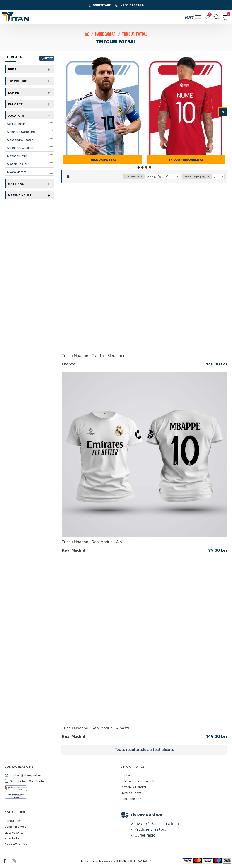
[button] (223, 112)
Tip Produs (17, 81)
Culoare (15, 104)
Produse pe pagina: (197, 176)
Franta (69, 364)
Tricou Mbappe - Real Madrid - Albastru (97, 728)
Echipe (14, 93)
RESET (49, 58)
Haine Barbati (106, 34)
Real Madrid (74, 550)
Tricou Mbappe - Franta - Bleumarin (94, 356)
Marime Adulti (20, 196)
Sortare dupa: (134, 176)
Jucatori (16, 116)
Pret (12, 70)
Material (16, 184)
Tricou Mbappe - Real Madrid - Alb (92, 542)
